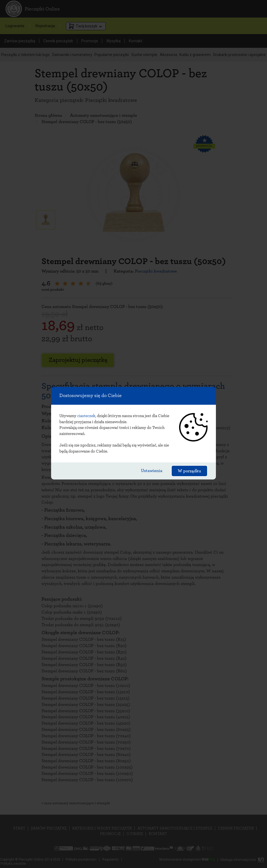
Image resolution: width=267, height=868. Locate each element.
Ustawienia (152, 471)
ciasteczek (86, 416)
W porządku (189, 471)
